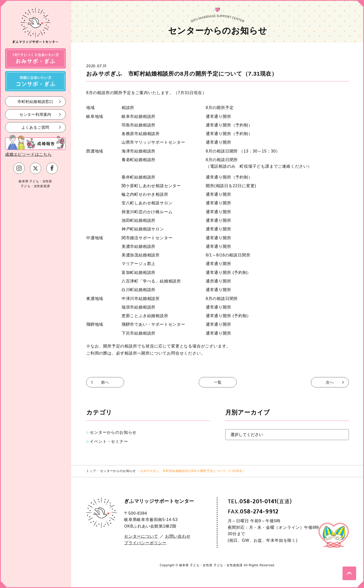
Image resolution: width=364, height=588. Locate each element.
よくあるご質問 (36, 127)
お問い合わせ (178, 536)
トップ (91, 471)
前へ (105, 382)
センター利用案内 (35, 114)
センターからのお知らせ (113, 432)
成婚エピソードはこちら (28, 154)
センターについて (141, 536)
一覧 (218, 382)
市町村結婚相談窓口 (35, 101)
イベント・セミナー (109, 441)
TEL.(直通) (260, 502)
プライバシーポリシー (145, 543)
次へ (330, 382)
